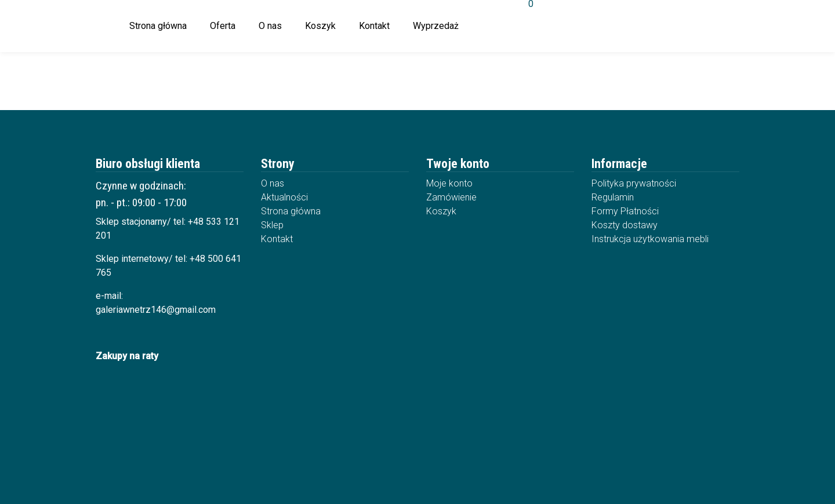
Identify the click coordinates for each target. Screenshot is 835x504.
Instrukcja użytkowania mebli (650, 239)
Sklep (272, 225)
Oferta (223, 26)
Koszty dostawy (625, 225)
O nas (270, 26)
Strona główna (158, 26)
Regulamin (613, 197)
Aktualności (284, 197)
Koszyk (320, 26)
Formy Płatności (625, 211)
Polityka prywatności (634, 183)
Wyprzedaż (436, 26)
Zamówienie (451, 197)
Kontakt (374, 26)
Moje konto (449, 183)
